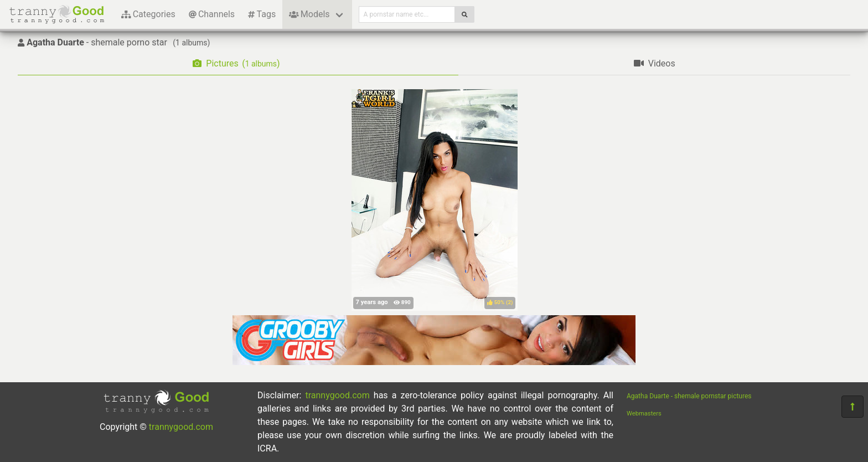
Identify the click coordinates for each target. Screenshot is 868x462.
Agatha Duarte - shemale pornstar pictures (689, 396)
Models (309, 14)
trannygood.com (181, 427)
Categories (148, 14)
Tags (262, 14)
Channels (212, 14)
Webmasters (644, 414)
